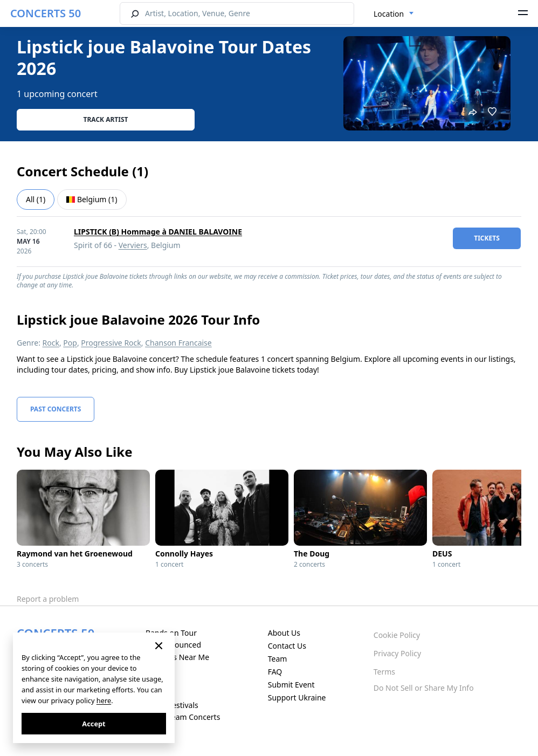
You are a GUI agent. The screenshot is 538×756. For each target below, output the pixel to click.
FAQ (275, 672)
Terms (384, 672)
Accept (94, 724)
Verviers (133, 245)
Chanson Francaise (178, 343)
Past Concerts (56, 409)
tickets (487, 238)
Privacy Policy (397, 653)
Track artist (106, 119)
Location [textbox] (389, 14)
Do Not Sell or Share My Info (424, 688)
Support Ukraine (297, 697)
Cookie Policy (397, 635)
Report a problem (48, 599)
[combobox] (394, 14)
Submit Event (291, 685)
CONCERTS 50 (46, 13)
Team (278, 659)
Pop (70, 343)
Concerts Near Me (177, 657)
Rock (51, 343)
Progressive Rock (111, 343)
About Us (284, 633)
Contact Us (287, 646)
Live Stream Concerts (183, 717)
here (104, 700)
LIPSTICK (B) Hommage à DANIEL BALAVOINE (158, 232)
